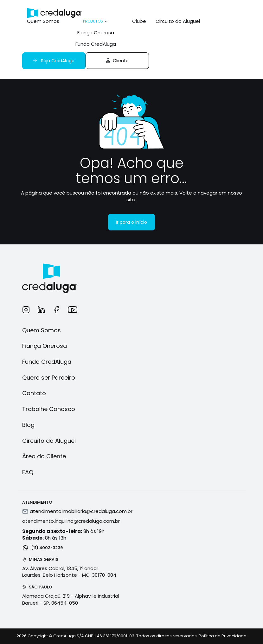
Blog (28, 425)
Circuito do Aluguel (178, 21)
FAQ (28, 472)
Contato (34, 393)
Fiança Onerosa (96, 33)
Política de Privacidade (223, 636)
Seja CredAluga (53, 60)
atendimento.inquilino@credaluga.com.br (71, 521)
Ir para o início (131, 222)
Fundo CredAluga (96, 44)
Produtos (96, 21)
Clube (139, 21)
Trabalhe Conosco (49, 409)
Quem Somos (43, 21)
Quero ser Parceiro (49, 378)
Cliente (117, 61)
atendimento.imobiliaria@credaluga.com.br (81, 511)
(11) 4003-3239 (42, 547)
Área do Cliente (44, 456)
